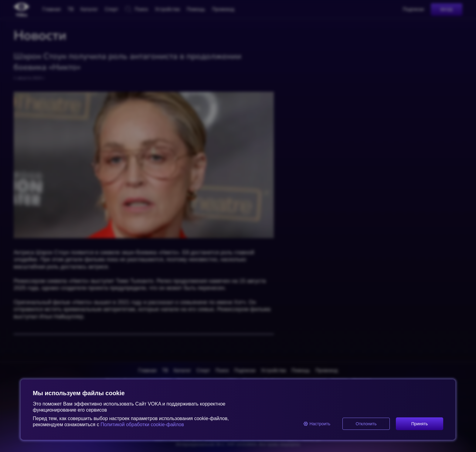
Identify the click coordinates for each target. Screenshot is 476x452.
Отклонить (366, 424)
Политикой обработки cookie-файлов (142, 425)
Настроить (317, 424)
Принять (420, 424)
